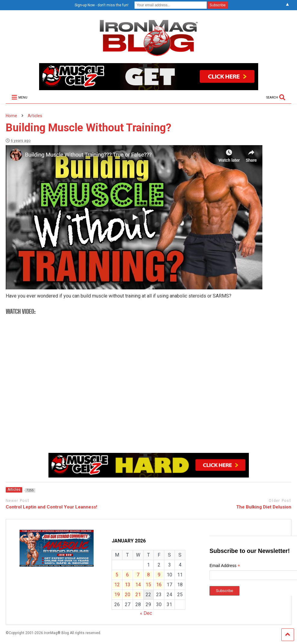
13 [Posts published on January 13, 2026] (128, 585)
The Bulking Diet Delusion (264, 507)
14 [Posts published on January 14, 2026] (138, 585)
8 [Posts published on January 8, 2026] (148, 575)
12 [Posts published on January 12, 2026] (117, 585)
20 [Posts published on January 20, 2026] (128, 595)
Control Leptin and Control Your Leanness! (51, 507)
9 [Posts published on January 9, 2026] (159, 575)
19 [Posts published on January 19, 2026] (117, 595)
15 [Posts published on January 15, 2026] (148, 585)
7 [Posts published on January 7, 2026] (138, 575)
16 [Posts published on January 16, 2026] (159, 585)
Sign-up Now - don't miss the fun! (102, 5)
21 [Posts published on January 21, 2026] (138, 595)
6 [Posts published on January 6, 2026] (127, 575)
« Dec (146, 613)
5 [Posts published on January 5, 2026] (117, 575)
